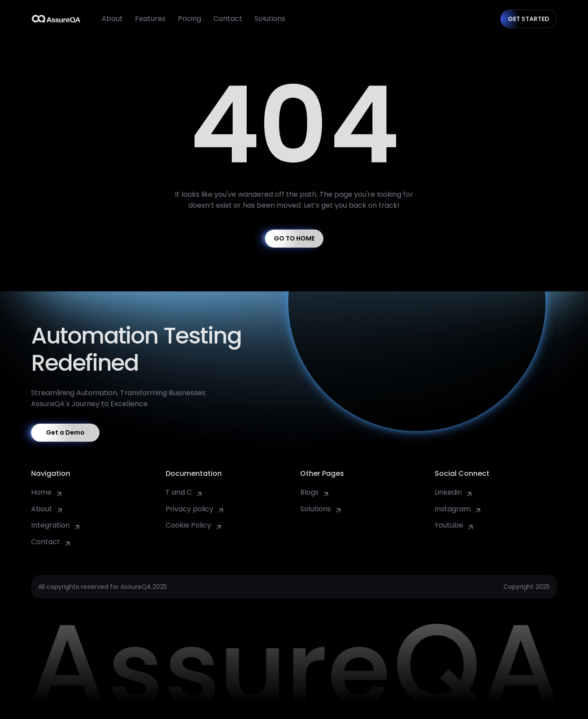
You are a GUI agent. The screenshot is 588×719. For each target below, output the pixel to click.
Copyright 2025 (527, 587)
